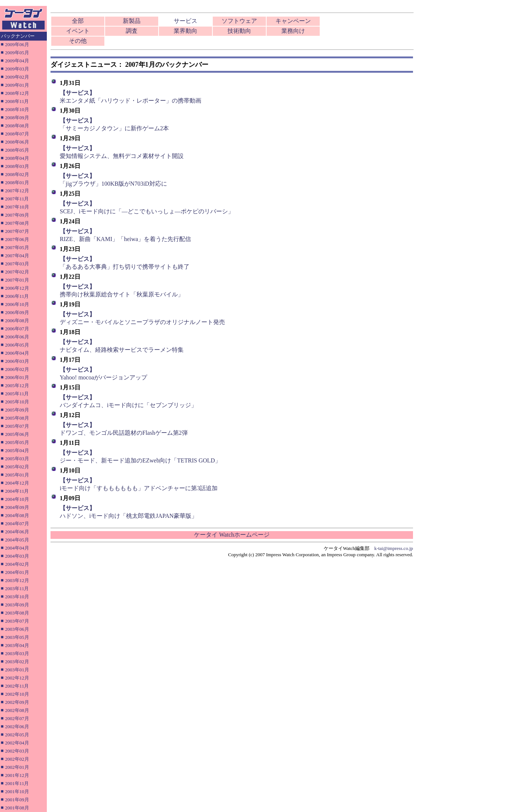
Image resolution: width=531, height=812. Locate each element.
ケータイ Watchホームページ (232, 535)
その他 (78, 41)
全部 (78, 21)
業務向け (293, 31)
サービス (185, 21)
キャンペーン (293, 21)
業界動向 (185, 31)
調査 (132, 31)
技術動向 (239, 31)
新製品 (132, 21)
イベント (78, 31)
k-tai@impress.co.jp (394, 548)
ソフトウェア (239, 21)
